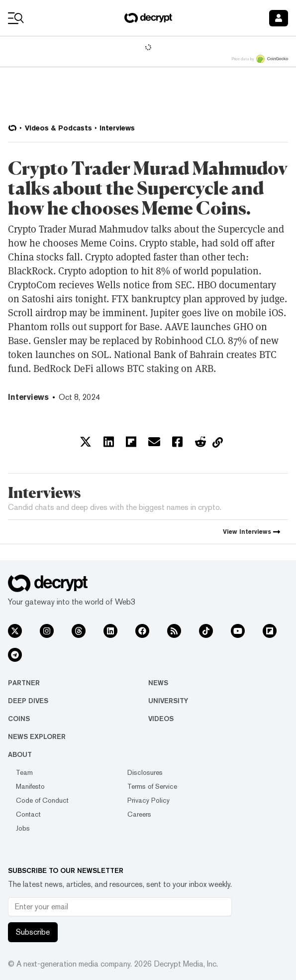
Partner (24, 683)
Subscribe (33, 932)
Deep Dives (28, 701)
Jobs (23, 828)
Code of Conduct (42, 800)
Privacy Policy (148, 800)
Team (24, 772)
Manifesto (30, 786)
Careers (139, 814)
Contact (28, 814)
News (158, 683)
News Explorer (37, 736)
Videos (161, 719)
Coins (19, 719)
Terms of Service (152, 786)
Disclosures (145, 772)
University (168, 701)
